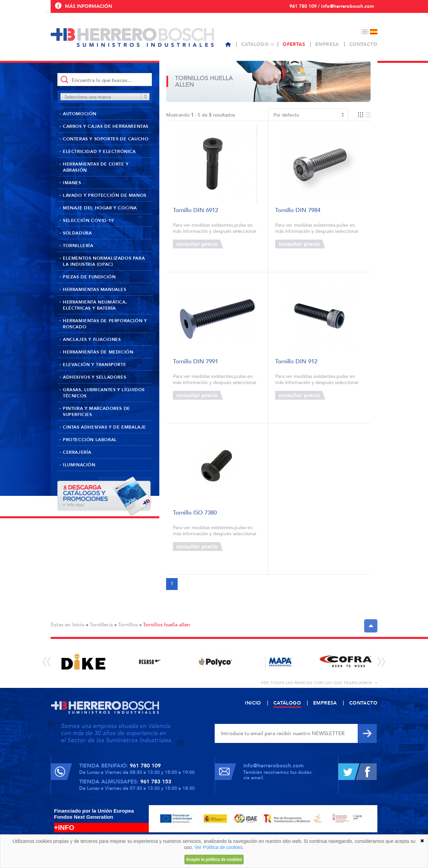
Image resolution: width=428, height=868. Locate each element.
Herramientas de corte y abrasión (96, 167)
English (365, 32)
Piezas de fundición (89, 277)
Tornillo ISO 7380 (195, 513)
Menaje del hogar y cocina (100, 208)
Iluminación (79, 465)
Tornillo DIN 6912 (195, 211)
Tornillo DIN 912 (296, 362)
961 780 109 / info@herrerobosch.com (332, 6)
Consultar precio (198, 244)
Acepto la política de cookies (214, 860)
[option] (83, 662)
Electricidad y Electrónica (99, 152)
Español (374, 32)
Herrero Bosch (132, 37)
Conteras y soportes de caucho (106, 139)
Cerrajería (77, 452)
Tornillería (78, 246)
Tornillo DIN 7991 (195, 362)
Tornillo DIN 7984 (298, 211)
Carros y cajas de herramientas (106, 126)
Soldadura (77, 233)
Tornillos (128, 625)
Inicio (78, 625)
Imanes (72, 183)
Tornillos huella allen (166, 625)
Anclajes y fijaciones (92, 340)
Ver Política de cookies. (219, 847)
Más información (88, 6)
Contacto (363, 44)
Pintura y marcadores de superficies (96, 412)
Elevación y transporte (94, 365)
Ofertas (294, 44)
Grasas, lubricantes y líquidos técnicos (104, 393)
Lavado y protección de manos (105, 195)
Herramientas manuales (95, 290)
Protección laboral (90, 440)
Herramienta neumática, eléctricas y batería (95, 305)
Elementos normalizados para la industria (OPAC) (104, 261)
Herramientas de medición (98, 352)
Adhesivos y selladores (94, 377)
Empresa (327, 44)
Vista (364, 115)
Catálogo (255, 44)
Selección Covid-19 (88, 221)
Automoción (80, 114)
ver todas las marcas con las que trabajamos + (319, 683)
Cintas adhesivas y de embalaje (104, 427)
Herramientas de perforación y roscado (105, 324)
